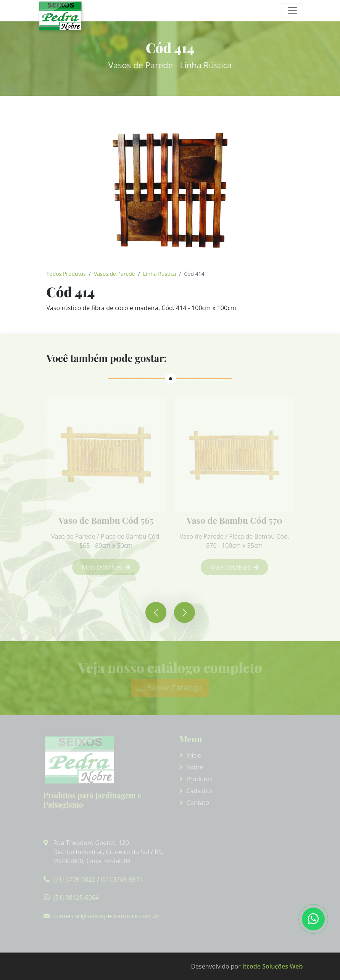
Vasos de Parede (114, 274)
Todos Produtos (66, 274)
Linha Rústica (160, 274)
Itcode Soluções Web (273, 966)
